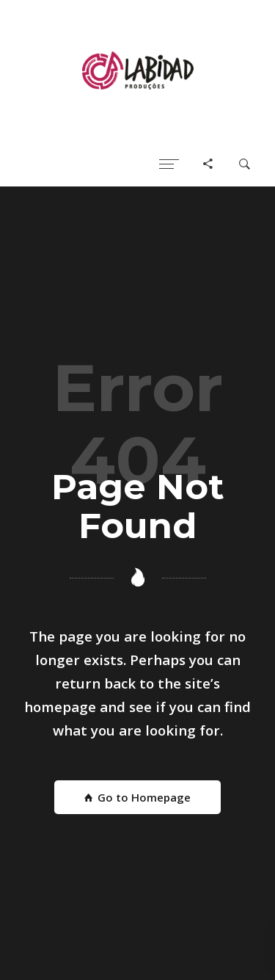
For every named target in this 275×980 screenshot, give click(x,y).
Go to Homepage (137, 797)
